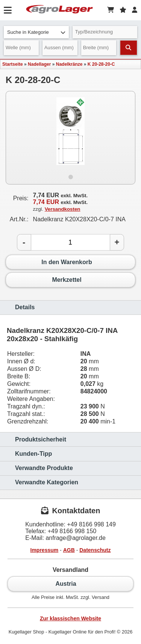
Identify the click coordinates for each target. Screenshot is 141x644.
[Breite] (99, 48)
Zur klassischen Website (70, 618)
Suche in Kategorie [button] (36, 32)
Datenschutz (95, 550)
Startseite (13, 64)
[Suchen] (129, 48)
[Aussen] (60, 48)
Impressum (45, 550)
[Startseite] (59, 10)
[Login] (135, 10)
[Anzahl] (70, 242)
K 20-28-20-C (101, 64)
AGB (69, 550)
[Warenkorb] (111, 10)
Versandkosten (63, 209)
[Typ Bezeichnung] (105, 32)
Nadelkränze (69, 64)
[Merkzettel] (123, 10)
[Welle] (21, 48)
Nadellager (39, 64)
